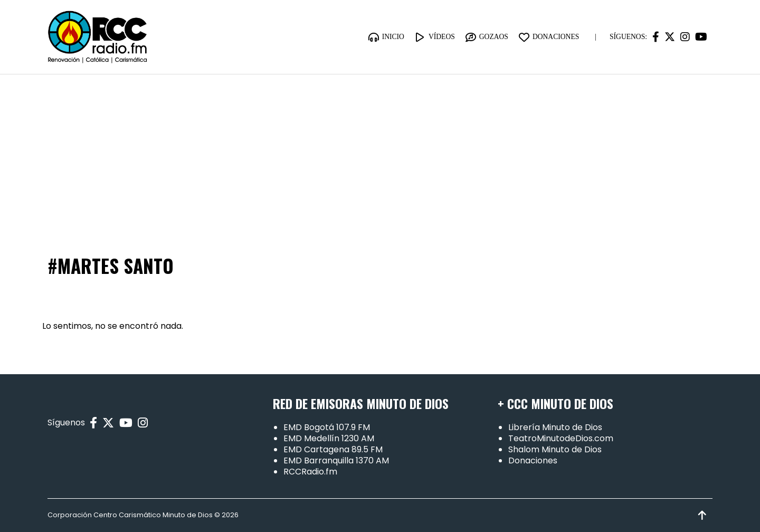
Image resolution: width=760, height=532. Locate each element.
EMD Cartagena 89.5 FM (333, 449)
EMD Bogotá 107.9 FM (327, 427)
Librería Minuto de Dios (555, 427)
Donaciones (533, 460)
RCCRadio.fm (310, 472)
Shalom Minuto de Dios (555, 449)
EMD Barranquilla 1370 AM (336, 460)
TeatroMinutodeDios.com (561, 438)
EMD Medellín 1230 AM (329, 438)
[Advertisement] (380, 154)
